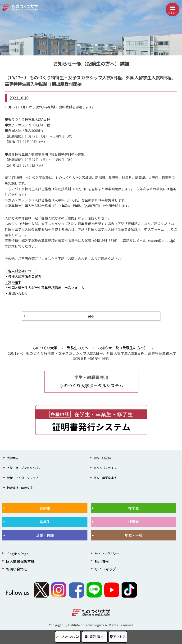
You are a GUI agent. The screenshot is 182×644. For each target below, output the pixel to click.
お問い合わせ (17, 569)
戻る (91, 316)
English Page (17, 554)
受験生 (45, 508)
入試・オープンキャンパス (24, 468)
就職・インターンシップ (22, 478)
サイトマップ (105, 569)
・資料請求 (13, 282)
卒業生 (45, 522)
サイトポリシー (107, 554)
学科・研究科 (102, 458)
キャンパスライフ (105, 468)
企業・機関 (45, 535)
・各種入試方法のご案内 (23, 276)
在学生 (134, 508)
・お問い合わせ (16, 293)
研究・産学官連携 (105, 478)
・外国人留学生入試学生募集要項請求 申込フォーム (45, 288)
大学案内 (13, 458)
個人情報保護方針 (20, 561)
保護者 (134, 522)
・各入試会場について (21, 271)
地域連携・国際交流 (20, 488)
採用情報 (102, 561)
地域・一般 (134, 535)
